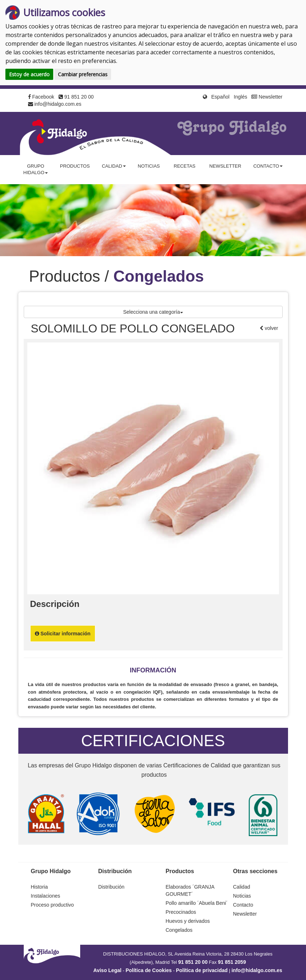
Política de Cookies (149, 970)
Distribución (111, 887)
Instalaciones (46, 896)
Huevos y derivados (188, 921)
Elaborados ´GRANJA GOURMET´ (190, 890)
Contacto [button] (268, 166)
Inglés (240, 97)
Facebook (41, 97)
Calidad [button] (114, 166)
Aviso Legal (108, 970)
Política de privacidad (202, 970)
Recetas (184, 166)
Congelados (179, 930)
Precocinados (181, 912)
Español (221, 97)
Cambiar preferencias (83, 74)
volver (271, 328)
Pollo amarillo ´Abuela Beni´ (197, 903)
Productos (75, 166)
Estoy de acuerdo (29, 74)
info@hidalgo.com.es (55, 104)
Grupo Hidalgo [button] (36, 169)
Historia (39, 887)
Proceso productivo (52, 905)
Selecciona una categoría (153, 312)
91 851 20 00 (76, 97)
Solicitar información (63, 634)
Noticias (149, 166)
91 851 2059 (232, 962)
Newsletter (267, 97)
